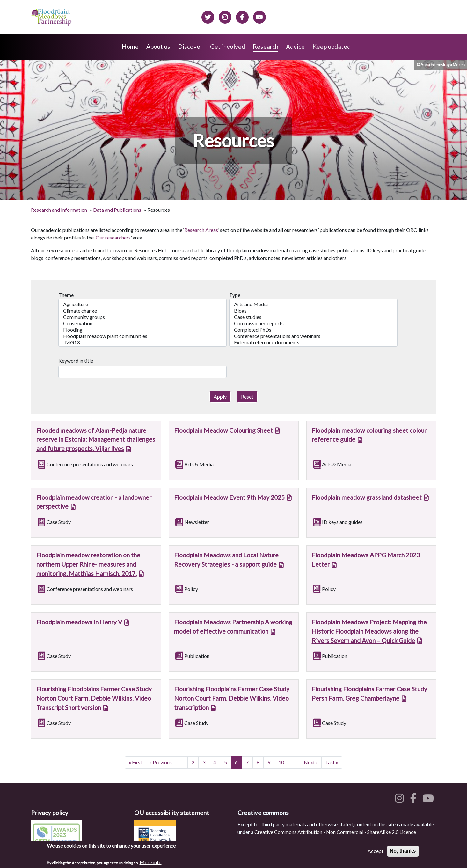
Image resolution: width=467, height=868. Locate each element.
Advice (295, 46)
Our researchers (113, 237)
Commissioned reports (313, 323)
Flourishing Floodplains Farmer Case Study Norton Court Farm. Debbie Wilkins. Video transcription (232, 698)
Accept (376, 854)
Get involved (228, 46)
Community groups (142, 317)
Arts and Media (313, 304)
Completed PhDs (313, 330)
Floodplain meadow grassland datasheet (367, 497)
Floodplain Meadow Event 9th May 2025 (229, 497)
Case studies (313, 317)
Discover (190, 46)
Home (130, 46)
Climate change (142, 311)
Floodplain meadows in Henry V (79, 622)
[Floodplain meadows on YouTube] (429, 800)
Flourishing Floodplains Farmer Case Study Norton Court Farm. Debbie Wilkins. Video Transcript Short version (94, 698)
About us (158, 46)
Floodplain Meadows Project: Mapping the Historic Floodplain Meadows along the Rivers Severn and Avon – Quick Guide (369, 631)
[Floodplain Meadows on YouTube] (259, 16)
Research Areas (201, 230)
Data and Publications (117, 210)
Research (266, 46)
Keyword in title (76, 360)
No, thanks (403, 854)
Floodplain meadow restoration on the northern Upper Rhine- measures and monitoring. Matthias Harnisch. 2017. (88, 564)
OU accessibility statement (172, 813)
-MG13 (142, 342)
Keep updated (332, 46)
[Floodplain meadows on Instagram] (225, 16)
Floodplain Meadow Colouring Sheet (223, 430)
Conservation (142, 323)
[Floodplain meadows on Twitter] (208, 16)
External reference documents (313, 342)
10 (283, 762)
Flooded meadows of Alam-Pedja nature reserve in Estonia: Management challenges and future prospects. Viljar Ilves (96, 440)
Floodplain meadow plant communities (142, 336)
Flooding (142, 330)
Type (235, 295)
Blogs (313, 311)
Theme (66, 295)
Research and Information (59, 210)
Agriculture (142, 304)
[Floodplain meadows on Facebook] (242, 16)
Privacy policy (50, 813)
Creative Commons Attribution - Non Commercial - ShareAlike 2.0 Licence (335, 832)
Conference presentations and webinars (313, 336)
